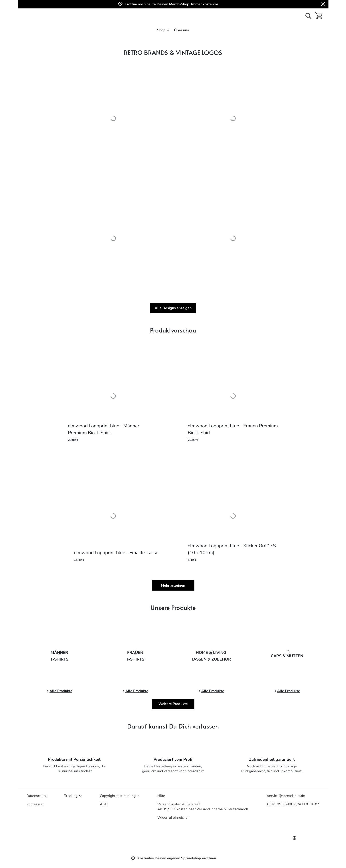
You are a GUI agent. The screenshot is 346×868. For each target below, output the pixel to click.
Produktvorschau (173, 330)
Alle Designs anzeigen (173, 308)
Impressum (35, 804)
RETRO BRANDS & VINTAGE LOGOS (173, 52)
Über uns (181, 30)
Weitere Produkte (173, 704)
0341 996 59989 (293, 804)
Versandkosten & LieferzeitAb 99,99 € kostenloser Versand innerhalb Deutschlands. (203, 807)
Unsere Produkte (173, 607)
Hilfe (161, 796)
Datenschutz (36, 796)
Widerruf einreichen (173, 818)
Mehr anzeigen (173, 585)
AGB (104, 804)
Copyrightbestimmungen (120, 796)
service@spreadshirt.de (286, 796)
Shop (163, 30)
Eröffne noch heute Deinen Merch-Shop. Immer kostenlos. (172, 4)
